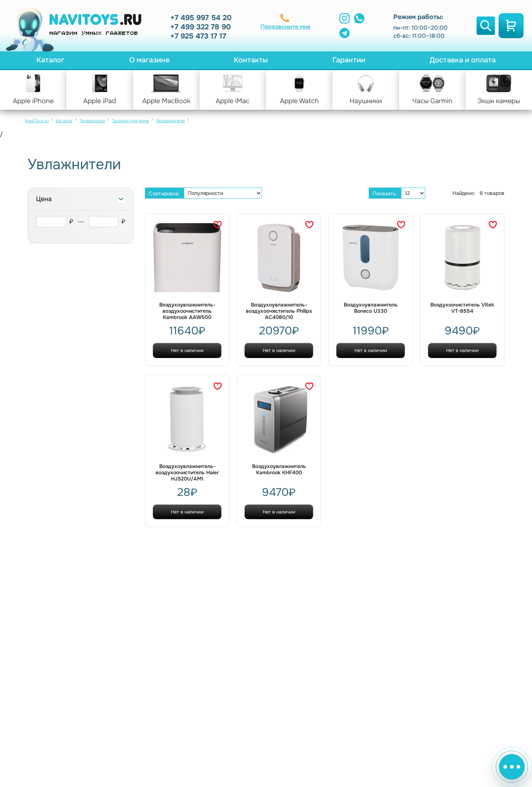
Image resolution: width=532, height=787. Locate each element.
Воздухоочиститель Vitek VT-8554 (462, 308)
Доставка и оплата (463, 60)
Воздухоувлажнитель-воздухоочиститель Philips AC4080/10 (279, 311)
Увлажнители (170, 121)
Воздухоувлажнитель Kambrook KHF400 (279, 469)
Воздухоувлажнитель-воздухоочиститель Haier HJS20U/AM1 (187, 473)
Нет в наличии (187, 350)
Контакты (251, 60)
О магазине (149, 60)
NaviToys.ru (37, 121)
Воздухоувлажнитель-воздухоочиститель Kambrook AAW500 (187, 311)
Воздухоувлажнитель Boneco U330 (371, 308)
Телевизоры (92, 121)
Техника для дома (130, 121)
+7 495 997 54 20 (201, 18)
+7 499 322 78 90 (201, 27)
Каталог (50, 60)
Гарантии (349, 60)
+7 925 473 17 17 (198, 36)
